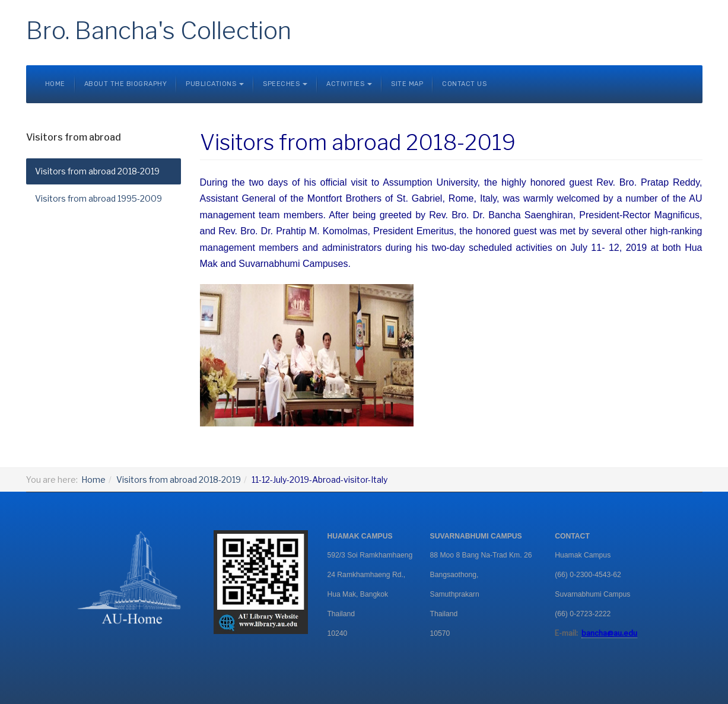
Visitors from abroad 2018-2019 (97, 171)
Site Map (407, 84)
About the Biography (126, 84)
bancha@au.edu (609, 633)
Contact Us (464, 84)
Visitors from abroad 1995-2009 (98, 198)
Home (55, 84)
